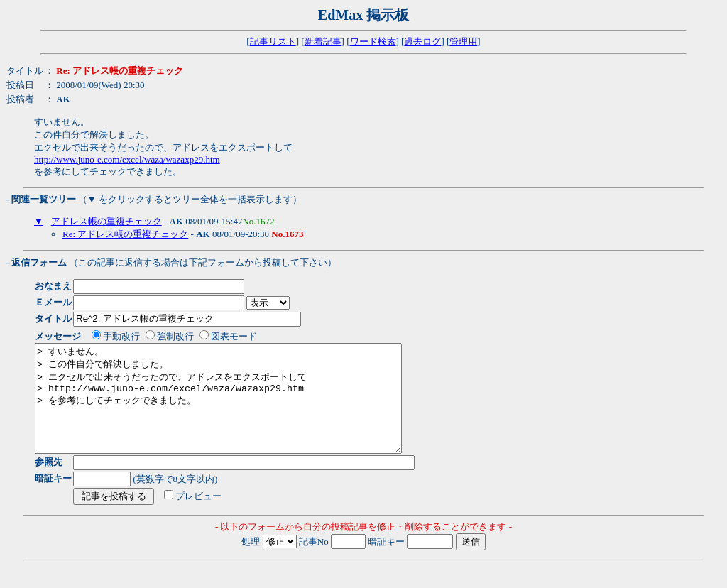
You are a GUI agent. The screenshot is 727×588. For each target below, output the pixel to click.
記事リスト (273, 42)
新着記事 (323, 42)
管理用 (463, 42)
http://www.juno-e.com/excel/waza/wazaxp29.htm (127, 159)
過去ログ (422, 42)
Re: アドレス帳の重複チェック (125, 234)
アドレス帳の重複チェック (106, 221)
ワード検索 (373, 42)
